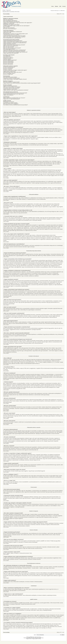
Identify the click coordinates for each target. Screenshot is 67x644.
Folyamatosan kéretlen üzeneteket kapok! (11, 78)
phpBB (29, 638)
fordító (25, 609)
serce (38, 637)
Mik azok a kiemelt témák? (9, 62)
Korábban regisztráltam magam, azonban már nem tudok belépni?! (16, 26)
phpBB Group (22, 603)
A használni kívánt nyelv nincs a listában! (11, 35)
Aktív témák (17, 12)
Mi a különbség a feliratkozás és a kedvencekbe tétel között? (15, 93)
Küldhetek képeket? (7, 59)
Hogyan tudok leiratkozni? (8, 95)
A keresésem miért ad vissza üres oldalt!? (11, 88)
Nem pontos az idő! (7, 33)
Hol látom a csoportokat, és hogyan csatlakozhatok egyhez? (15, 70)
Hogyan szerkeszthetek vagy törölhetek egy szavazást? (14, 45)
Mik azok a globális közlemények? (10, 60)
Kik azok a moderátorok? (8, 68)
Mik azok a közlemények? (8, 61)
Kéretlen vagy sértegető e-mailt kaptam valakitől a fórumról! (15, 79)
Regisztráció (9, 10)
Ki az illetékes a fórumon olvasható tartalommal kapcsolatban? (16, 105)
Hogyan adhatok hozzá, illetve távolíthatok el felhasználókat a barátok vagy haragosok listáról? (22, 83)
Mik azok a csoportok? (8, 69)
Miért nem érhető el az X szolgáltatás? (11, 104)
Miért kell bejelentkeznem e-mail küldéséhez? (12, 38)
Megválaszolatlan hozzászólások (9, 12)
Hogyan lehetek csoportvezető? (10, 71)
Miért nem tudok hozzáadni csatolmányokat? (12, 48)
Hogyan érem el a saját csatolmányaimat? (12, 99)
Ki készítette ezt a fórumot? (9, 102)
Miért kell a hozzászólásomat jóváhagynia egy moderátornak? (15, 52)
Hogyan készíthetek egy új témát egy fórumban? (13, 41)
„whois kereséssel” (30, 625)
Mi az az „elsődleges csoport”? (9, 73)
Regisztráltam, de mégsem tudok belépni (11, 25)
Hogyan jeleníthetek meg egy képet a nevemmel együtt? (14, 36)
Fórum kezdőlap (6, 14)
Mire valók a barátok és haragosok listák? (11, 82)
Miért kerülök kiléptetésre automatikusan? (11, 22)
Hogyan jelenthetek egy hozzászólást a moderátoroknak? (15, 50)
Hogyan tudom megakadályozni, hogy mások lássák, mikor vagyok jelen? (18, 23)
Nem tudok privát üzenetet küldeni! (10, 77)
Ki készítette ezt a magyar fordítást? (10, 103)
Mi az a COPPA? (7, 27)
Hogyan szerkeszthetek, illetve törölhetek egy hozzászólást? (15, 42)
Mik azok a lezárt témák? (8, 63)
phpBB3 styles (32, 637)
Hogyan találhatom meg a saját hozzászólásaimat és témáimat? (16, 90)
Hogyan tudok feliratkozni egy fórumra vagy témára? (14, 94)
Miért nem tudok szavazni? (9, 47)
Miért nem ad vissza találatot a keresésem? (12, 87)
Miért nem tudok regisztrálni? (9, 28)
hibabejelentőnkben (47, 610)
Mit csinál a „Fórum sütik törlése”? (10, 29)
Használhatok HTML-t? (8, 57)
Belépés (4, 10)
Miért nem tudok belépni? (8, 20)
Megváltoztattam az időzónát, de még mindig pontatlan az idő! (15, 34)
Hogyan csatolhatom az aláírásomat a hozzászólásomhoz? (15, 43)
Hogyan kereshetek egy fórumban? (10, 86)
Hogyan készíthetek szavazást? (10, 44)
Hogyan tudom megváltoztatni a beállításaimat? (13, 32)
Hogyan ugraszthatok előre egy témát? (11, 53)
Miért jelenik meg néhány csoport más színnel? (13, 72)
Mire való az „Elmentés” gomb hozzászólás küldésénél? (14, 51)
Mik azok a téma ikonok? (8, 64)
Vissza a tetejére (6, 117)
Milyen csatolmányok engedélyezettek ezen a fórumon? (14, 98)
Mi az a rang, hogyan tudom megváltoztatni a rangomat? (14, 37)
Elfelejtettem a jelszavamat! (9, 24)
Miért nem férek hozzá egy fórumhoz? (11, 46)
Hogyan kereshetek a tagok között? (10, 89)
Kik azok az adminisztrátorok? (9, 67)
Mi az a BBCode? (7, 56)
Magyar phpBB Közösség (18, 609)
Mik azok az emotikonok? (8, 58)
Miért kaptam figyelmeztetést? (9, 49)
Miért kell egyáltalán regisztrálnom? (10, 21)
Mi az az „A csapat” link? (8, 74)
